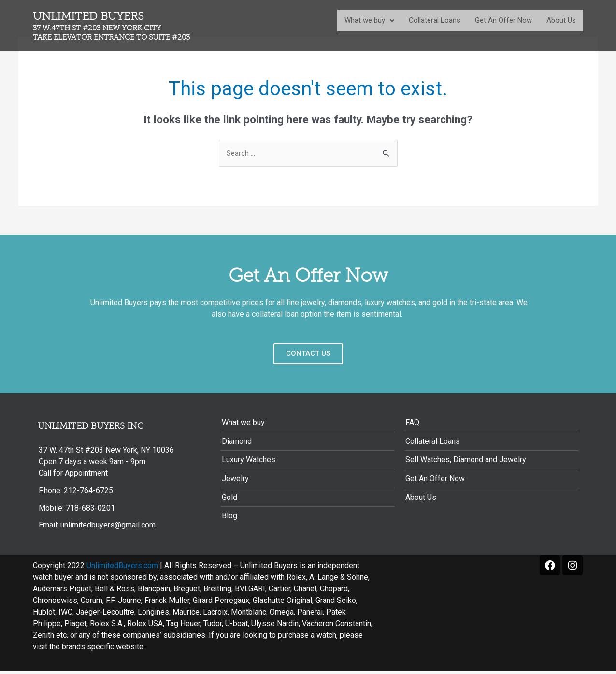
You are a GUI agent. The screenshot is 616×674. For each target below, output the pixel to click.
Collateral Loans (435, 20)
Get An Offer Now (503, 20)
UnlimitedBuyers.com (122, 568)
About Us (561, 20)
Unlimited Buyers (119, 26)
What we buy (369, 20)
